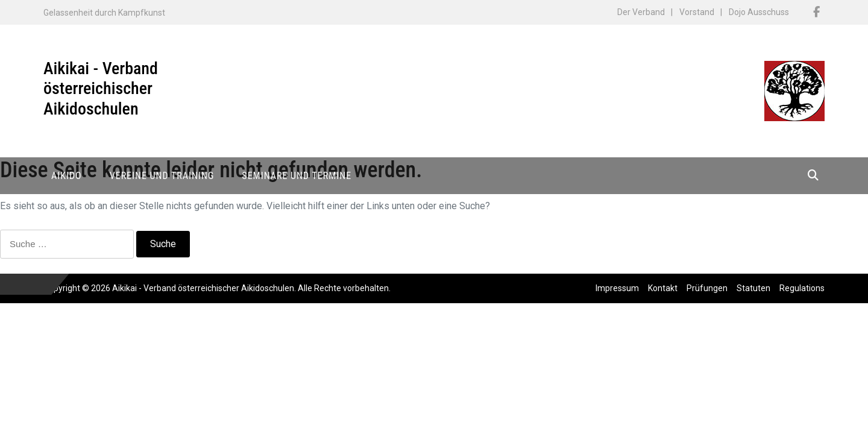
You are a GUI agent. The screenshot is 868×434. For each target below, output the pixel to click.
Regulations (802, 288)
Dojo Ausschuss (759, 12)
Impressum (617, 288)
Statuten (753, 288)
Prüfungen (707, 288)
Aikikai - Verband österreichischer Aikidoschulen (101, 89)
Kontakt (663, 288)
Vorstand (697, 12)
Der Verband (641, 12)
